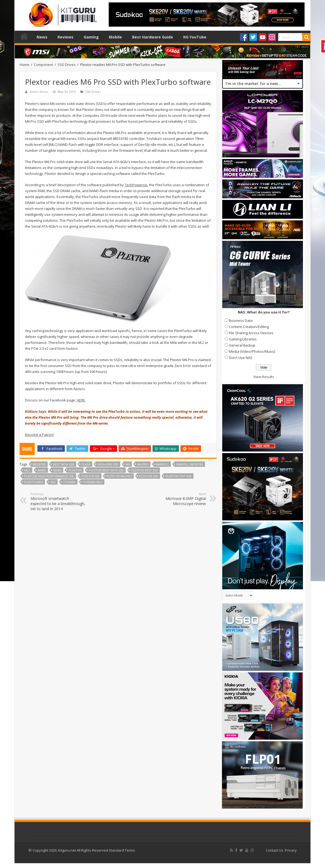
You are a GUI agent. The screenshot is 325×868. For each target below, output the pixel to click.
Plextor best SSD (144, 470)
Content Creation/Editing (249, 327)
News (42, 37)
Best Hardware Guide (153, 37)
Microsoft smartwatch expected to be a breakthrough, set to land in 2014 (58, 502)
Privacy (291, 850)
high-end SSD (108, 464)
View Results (264, 377)
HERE (81, 400)
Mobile (115, 37)
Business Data (241, 320)
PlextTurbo (34, 482)
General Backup (242, 345)
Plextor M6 (91, 476)
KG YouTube (195, 37)
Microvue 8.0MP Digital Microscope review (178, 499)
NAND (42, 470)
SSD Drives (67, 65)
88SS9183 (39, 464)
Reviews (66, 37)
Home (24, 36)
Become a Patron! (39, 435)
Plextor (75, 470)
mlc (27, 470)
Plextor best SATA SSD (106, 470)
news (57, 470)
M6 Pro (143, 464)
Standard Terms (122, 850)
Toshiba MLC (93, 482)
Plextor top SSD (179, 476)
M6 (128, 464)
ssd (53, 482)
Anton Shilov (39, 92)
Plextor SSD (149, 476)
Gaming (91, 37)
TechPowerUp (136, 185)
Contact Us (275, 850)
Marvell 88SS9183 (190, 464)
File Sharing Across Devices (251, 333)
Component (43, 65)
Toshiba (69, 482)
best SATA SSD (64, 464)
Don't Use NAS (241, 358)
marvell (162, 464)
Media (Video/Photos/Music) (252, 351)
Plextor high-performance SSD (49, 476)
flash (86, 464)
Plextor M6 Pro (119, 476)
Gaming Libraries (243, 339)
